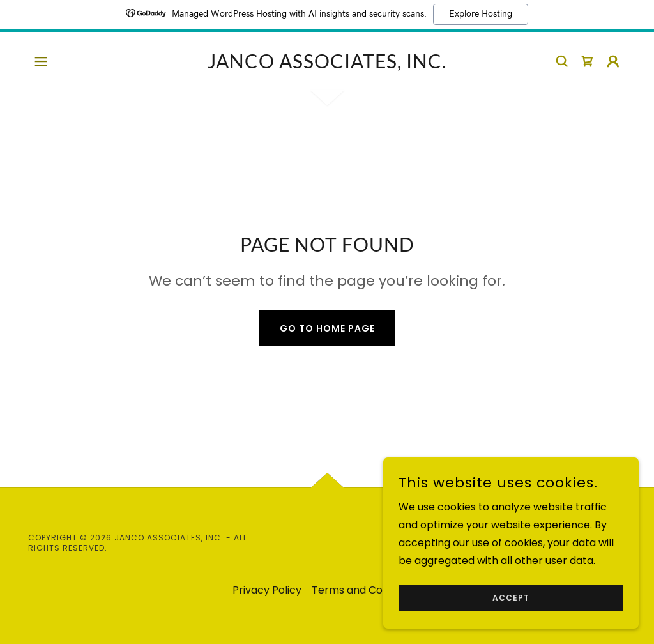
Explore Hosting (481, 14)
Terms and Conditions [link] (367, 590)
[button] (41, 61)
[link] (327, 65)
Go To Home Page (327, 328)
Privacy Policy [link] (267, 590)
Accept (511, 607)
